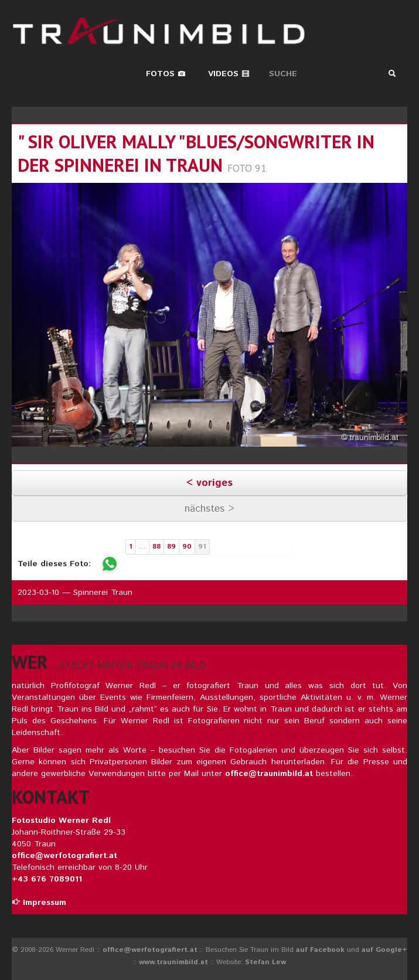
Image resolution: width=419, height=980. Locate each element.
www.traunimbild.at (173, 962)
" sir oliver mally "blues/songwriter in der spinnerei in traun (196, 153)
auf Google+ (384, 950)
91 (202, 547)
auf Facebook (320, 950)
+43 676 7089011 (47, 879)
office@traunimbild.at (269, 774)
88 (156, 547)
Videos (229, 74)
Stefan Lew (265, 962)
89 (171, 547)
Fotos (166, 74)
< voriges (209, 483)
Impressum (39, 903)
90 (187, 547)
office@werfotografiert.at (64, 856)
